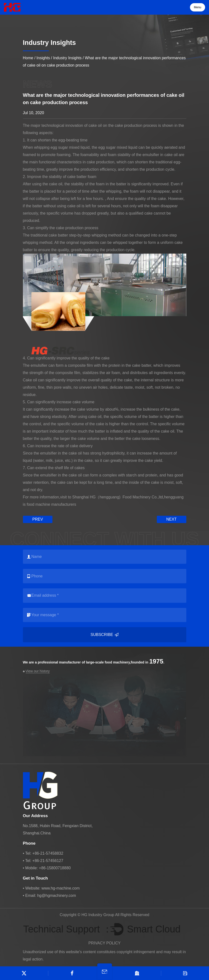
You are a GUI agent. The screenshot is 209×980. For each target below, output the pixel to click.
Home (28, 58)
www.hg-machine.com (61, 888)
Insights (43, 58)
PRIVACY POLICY (105, 943)
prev (38, 519)
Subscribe (104, 635)
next (172, 519)
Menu (198, 7)
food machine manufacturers (52, 504)
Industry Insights (67, 58)
